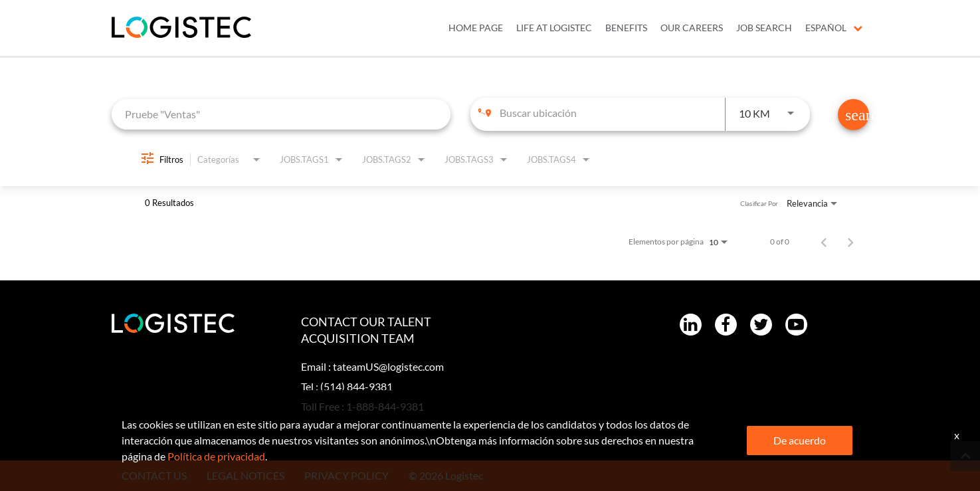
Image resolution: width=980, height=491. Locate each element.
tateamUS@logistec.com (388, 366)
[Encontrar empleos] (853, 115)
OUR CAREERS (692, 28)
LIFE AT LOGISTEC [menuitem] (554, 28)
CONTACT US (154, 475)
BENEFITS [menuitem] (626, 28)
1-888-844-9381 (385, 406)
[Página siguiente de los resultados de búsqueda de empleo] (850, 242)
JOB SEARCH (764, 28)
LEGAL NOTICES (245, 475)
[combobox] (281, 114)
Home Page (476, 28)
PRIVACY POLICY (346, 475)
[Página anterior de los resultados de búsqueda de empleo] (824, 242)
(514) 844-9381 (356, 386)
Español (834, 28)
